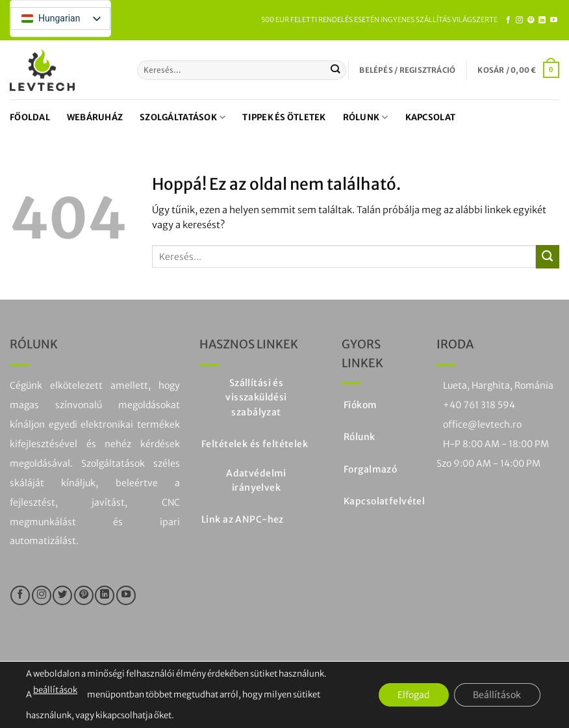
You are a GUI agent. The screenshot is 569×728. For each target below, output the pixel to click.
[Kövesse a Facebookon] (508, 20)
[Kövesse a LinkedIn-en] (542, 20)
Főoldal (30, 117)
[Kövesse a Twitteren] (62, 595)
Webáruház (95, 117)
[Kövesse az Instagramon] (519, 20)
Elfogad (413, 695)
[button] (407, 70)
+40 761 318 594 (479, 405)
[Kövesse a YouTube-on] (554, 20)
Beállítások (497, 695)
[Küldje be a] (335, 70)
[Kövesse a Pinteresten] (531, 20)
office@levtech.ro (482, 424)
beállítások (55, 691)
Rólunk (366, 117)
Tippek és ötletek (284, 117)
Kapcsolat (430, 117)
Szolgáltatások (183, 117)
